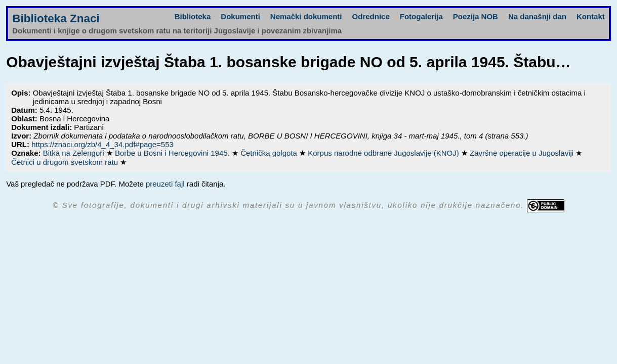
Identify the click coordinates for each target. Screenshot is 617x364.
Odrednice (371, 16)
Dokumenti (240, 16)
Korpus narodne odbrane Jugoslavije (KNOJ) (384, 153)
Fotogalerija (421, 16)
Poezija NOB (476, 16)
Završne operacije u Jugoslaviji (523, 153)
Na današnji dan (537, 16)
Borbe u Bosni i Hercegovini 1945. (173, 153)
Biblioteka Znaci (56, 18)
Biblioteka (193, 16)
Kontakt (591, 16)
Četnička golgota (270, 153)
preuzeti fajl (165, 184)
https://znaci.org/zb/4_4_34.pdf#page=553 (102, 144)
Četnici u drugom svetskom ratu (66, 162)
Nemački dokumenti (306, 16)
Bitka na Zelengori (75, 153)
